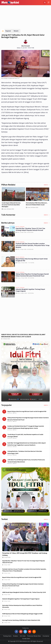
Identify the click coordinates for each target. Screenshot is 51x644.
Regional (8, 31)
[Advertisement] (25, 16)
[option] (13, 199)
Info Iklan (23, 636)
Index (47, 185)
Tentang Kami (7, 636)
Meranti (16, 31)
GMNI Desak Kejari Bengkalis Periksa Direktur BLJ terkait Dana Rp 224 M (24, 592)
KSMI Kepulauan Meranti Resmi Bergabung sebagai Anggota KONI (22, 614)
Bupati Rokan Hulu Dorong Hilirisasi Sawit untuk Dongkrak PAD (32, 260)
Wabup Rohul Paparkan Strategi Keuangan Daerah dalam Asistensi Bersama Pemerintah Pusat (32, 275)
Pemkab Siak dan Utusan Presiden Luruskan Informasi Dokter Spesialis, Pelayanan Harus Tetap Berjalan (33, 245)
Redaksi (16, 636)
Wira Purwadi (26, 46)
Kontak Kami (26, 639)
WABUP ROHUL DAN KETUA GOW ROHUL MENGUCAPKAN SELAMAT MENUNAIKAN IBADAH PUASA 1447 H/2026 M (23, 336)
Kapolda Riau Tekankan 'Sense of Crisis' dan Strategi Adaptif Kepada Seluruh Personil (30, 229)
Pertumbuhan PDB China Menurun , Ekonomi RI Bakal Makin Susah (37, 204)
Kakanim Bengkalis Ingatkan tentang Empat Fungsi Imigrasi (30, 290)
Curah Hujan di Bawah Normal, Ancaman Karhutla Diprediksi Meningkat (11, 205)
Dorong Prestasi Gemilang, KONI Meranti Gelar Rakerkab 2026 (21, 620)
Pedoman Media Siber (34, 636)
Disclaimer (46, 636)
